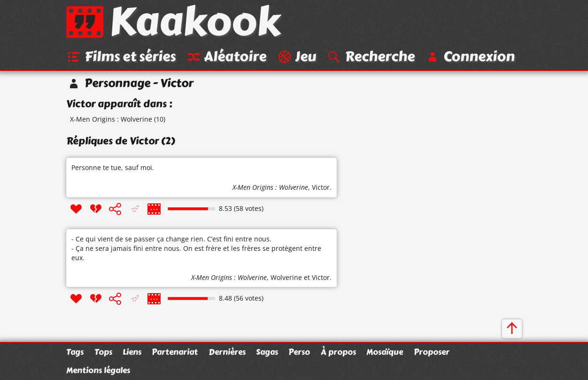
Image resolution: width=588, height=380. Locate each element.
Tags (75, 352)
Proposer (432, 352)
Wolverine (286, 277)
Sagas (267, 352)
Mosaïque (385, 352)
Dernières (227, 352)
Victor (321, 187)
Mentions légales (98, 370)
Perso (299, 352)
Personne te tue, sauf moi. (113, 167)
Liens (132, 352)
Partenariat (175, 352)
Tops (103, 352)
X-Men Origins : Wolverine (111, 119)
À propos (338, 352)
